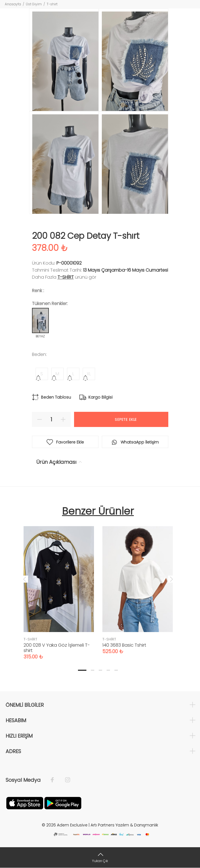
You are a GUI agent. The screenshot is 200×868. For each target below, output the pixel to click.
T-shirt (52, 4)
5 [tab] (116, 670)
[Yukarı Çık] (100, 857)
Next (171, 579)
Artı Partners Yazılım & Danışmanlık (124, 825)
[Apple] (25, 803)
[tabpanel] (59, 587)
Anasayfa (13, 4)
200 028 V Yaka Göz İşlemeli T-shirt (57, 648)
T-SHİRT (66, 277)
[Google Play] (63, 803)
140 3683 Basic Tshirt (124, 645)
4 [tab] (108, 670)
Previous (25, 579)
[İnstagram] (65, 780)
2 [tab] (93, 670)
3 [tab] (100, 670)
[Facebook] (55, 780)
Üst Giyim (34, 4)
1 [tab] (82, 670)
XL (89, 374)
